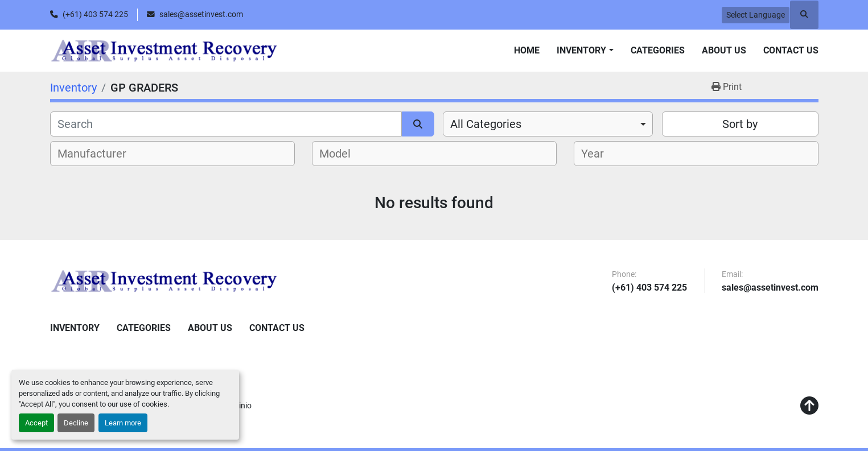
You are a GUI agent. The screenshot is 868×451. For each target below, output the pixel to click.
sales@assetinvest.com (201, 14)
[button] (585, 51)
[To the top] (809, 406)
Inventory (581, 50)
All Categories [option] (486, 124)
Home (527, 50)
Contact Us (791, 50)
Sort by (740, 124)
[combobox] (548, 124)
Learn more (123, 423)
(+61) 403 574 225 (95, 14)
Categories (658, 50)
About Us (724, 50)
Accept (36, 423)
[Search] (226, 124)
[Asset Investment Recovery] (164, 281)
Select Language (756, 15)
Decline (76, 423)
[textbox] (98, 154)
